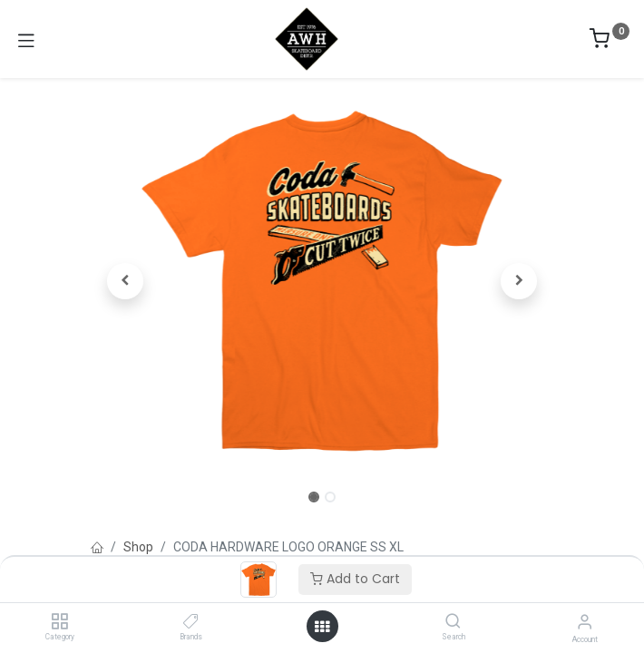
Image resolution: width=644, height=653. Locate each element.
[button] (126, 281)
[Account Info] (585, 622)
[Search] (453, 622)
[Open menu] (322, 627)
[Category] (59, 622)
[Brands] (191, 622)
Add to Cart (355, 579)
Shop (138, 547)
